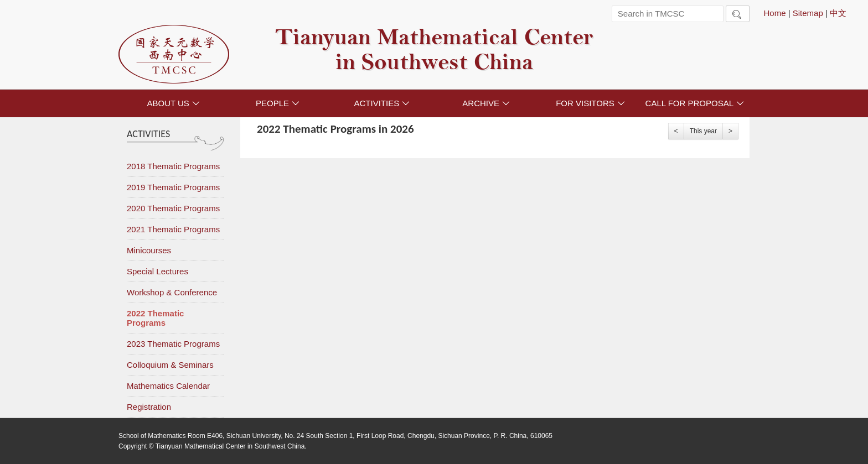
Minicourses (149, 250)
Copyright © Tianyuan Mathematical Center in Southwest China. (213, 446)
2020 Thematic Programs (173, 208)
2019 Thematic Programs (173, 187)
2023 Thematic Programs (173, 344)
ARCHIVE (486, 103)
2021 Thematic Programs (173, 229)
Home (774, 13)
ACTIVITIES (382, 103)
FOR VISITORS (590, 103)
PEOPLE (278, 103)
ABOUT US (173, 103)
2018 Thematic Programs (173, 166)
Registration (149, 407)
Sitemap (808, 13)
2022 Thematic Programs (155, 318)
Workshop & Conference (172, 292)
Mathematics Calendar (168, 386)
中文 (838, 13)
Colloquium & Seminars (170, 365)
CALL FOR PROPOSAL (695, 103)
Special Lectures (157, 271)
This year (703, 131)
